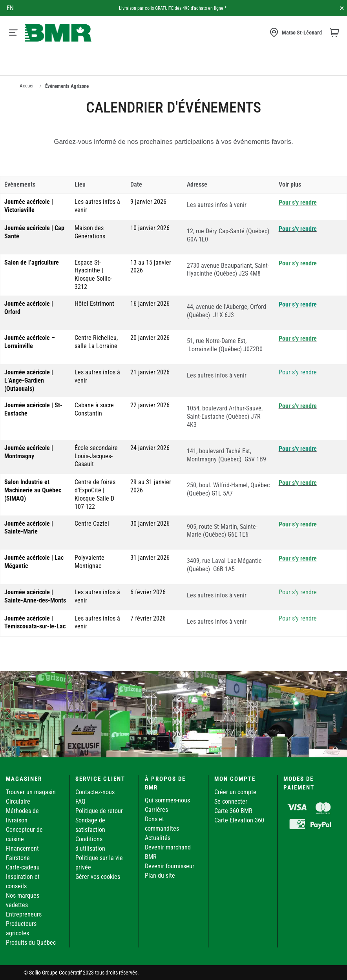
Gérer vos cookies (98, 877)
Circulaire (18, 801)
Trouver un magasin (31, 792)
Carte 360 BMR (233, 811)
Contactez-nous (95, 792)
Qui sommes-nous (167, 800)
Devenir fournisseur (170, 866)
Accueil (27, 86)
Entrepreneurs (24, 914)
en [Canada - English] (10, 8)
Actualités (158, 838)
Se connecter (231, 801)
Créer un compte (235, 792)
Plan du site (160, 876)
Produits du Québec (31, 943)
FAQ (80, 801)
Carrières (156, 810)
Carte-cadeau (23, 867)
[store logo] (58, 33)
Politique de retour (99, 811)
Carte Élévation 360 (239, 820)
